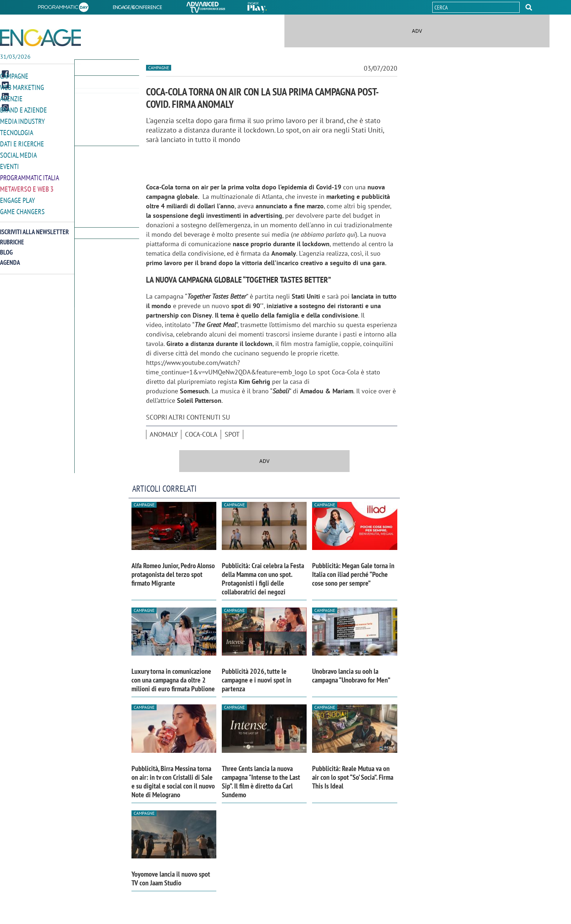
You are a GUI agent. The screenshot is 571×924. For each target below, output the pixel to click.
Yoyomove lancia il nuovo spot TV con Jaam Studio (171, 878)
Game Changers (21, 207)
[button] (529, 7)
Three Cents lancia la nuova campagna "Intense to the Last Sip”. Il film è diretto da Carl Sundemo (261, 782)
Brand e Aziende (22, 109)
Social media (17, 152)
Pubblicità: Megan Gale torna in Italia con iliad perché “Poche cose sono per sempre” (353, 574)
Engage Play (17, 196)
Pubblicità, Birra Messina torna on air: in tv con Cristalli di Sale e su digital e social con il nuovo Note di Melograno (173, 782)
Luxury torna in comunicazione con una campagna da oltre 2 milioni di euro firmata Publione (173, 680)
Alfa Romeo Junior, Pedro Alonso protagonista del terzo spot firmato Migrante (173, 574)
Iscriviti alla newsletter (34, 227)
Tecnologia (15, 131)
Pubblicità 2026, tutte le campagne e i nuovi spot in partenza (257, 680)
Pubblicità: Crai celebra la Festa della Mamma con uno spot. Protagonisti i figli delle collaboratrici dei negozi (263, 579)
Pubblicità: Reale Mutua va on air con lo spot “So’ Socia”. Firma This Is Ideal (353, 777)
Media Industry (21, 120)
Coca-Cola (201, 434)
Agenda (10, 258)
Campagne (13, 76)
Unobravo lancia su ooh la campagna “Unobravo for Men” (351, 676)
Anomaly (164, 434)
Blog (6, 247)
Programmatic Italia (28, 174)
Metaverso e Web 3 (25, 185)
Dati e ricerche (20, 141)
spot (232, 434)
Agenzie (10, 98)
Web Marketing (21, 87)
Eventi (9, 163)
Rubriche (12, 237)
